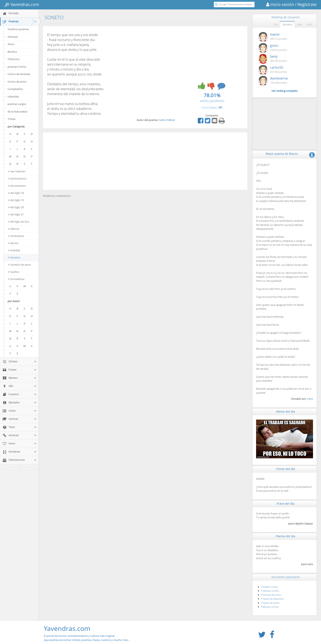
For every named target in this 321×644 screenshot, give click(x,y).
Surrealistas (16, 279)
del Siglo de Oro (19, 222)
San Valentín (17, 171)
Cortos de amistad (19, 74)
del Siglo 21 (16, 214)
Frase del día (286, 503)
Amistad (13, 37)
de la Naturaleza (17, 112)
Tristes (12, 119)
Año (310, 24)
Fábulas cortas (270, 607)
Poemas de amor (271, 595)
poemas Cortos (17, 67)
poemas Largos (17, 104)
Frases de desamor (273, 599)
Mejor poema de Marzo (282, 154)
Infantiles (13, 97)
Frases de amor (270, 603)
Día (275, 24)
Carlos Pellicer (167, 120)
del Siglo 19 (16, 200)
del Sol (13, 243)
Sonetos (14, 257)
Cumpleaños (15, 89)
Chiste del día (286, 469)
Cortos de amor (17, 82)
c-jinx (310, 399)
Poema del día (285, 536)
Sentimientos (18, 179)
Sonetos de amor (20, 265)
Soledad (14, 250)
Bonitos (12, 52)
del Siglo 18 (16, 193)
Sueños (14, 272)
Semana (287, 24)
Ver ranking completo (285, 91)
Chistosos (14, 59)
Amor (11, 44)
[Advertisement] (145, 161)
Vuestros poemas (18, 29)
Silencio (14, 229)
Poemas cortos (270, 591)
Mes (300, 24)
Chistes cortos (270, 587)
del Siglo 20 (16, 207)
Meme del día (286, 411)
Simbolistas (16, 236)
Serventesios (17, 186)
